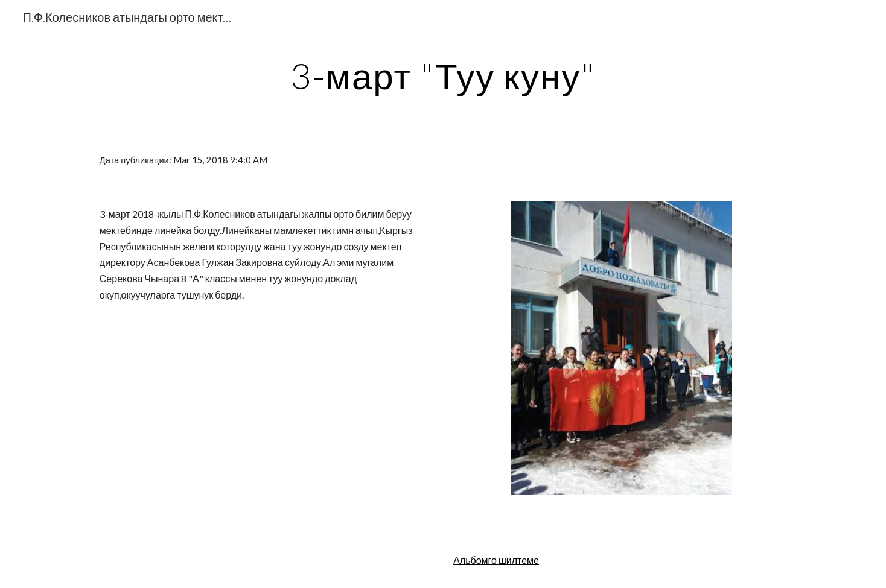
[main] (443, 75)
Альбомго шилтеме (496, 560)
